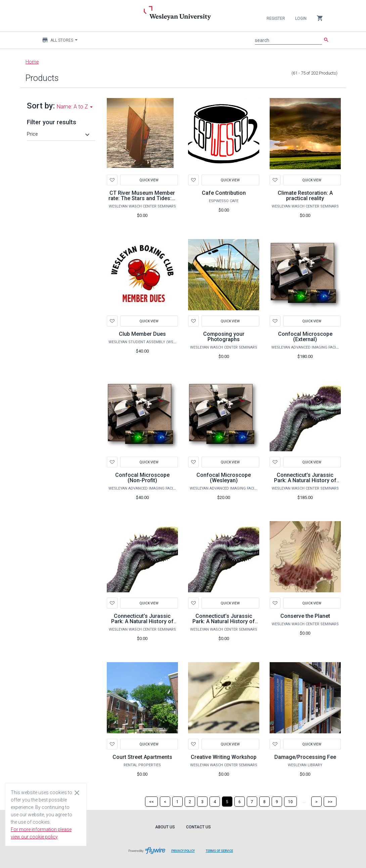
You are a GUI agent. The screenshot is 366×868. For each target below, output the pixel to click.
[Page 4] (215, 802)
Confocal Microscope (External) (305, 337)
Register (276, 18)
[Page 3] (202, 802)
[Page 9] (277, 802)
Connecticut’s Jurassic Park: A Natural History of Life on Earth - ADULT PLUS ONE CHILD (142, 624)
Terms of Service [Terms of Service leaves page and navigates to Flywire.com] (219, 851)
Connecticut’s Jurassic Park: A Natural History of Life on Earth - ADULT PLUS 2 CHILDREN (305, 483)
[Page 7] (252, 802)
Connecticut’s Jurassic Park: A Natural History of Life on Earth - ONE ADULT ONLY (224, 624)
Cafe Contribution (224, 193)
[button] (59, 134)
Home (32, 62)
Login (301, 18)
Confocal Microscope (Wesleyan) (224, 478)
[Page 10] (290, 802)
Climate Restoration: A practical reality (305, 196)
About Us (165, 827)
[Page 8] (264, 802)
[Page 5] (227, 802)
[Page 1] (177, 802)
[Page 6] (240, 802)
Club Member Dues (142, 334)
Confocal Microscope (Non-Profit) (142, 478)
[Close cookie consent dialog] (77, 792)
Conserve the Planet (305, 616)
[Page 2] (190, 802)
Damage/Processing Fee (305, 757)
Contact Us (198, 827)
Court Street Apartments (142, 757)
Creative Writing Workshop (224, 757)
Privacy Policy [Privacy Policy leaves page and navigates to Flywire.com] (183, 851)
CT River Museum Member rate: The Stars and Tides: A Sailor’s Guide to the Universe (142, 201)
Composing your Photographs (224, 337)
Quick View (149, 180)
